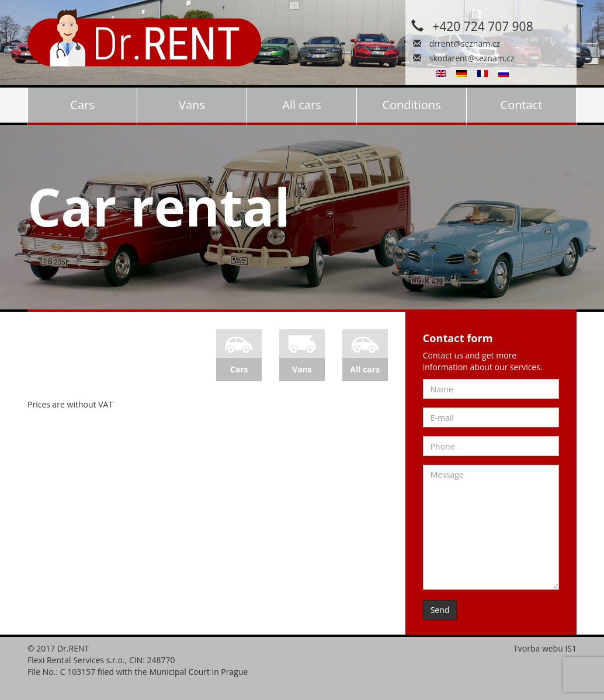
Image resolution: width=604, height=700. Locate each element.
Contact (522, 105)
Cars (82, 105)
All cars (301, 105)
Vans (192, 105)
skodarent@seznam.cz (472, 58)
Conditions (411, 105)
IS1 (571, 648)
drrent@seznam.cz (465, 43)
